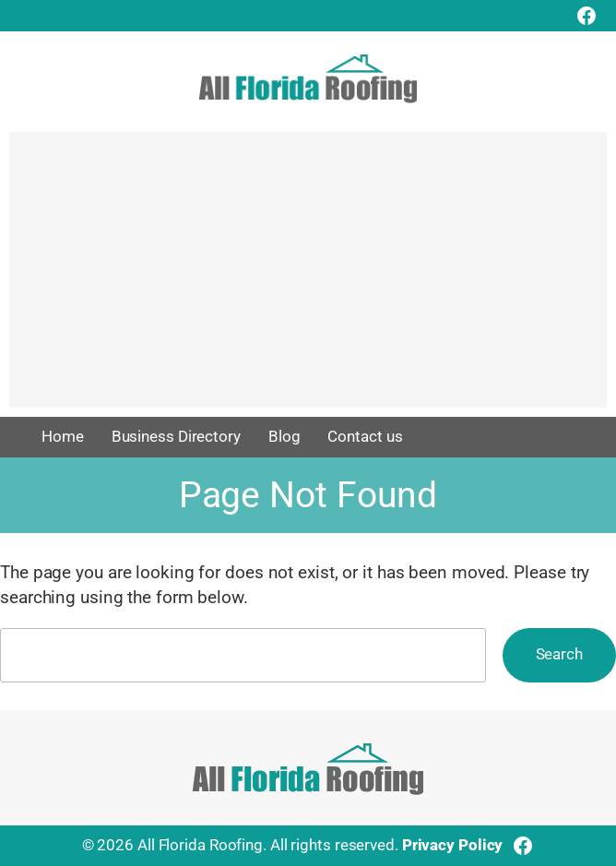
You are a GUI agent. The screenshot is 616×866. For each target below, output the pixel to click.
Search (559, 654)
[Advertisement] (308, 279)
